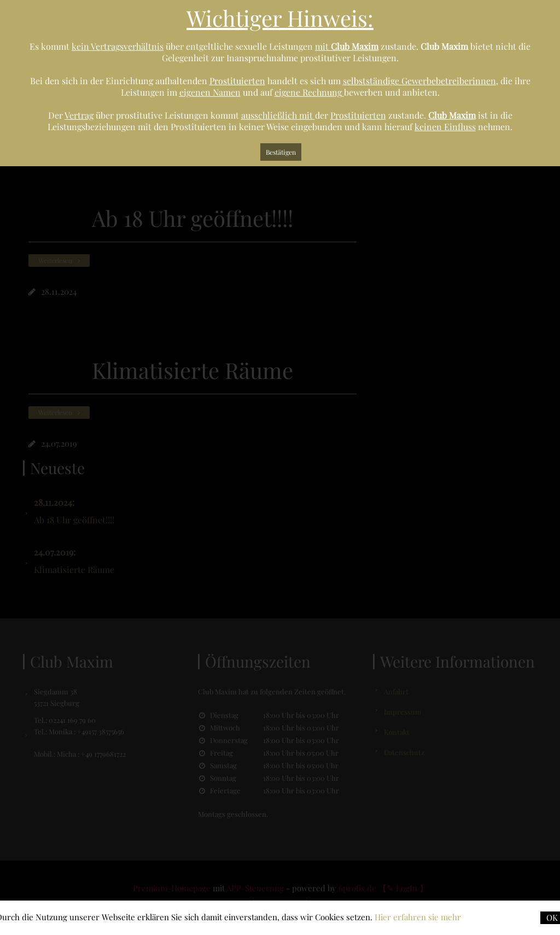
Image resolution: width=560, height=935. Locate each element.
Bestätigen (281, 152)
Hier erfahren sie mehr (418, 917)
